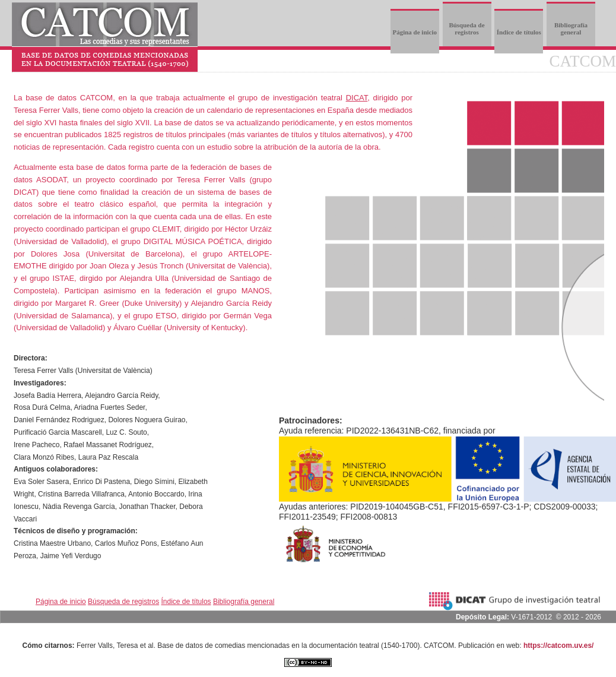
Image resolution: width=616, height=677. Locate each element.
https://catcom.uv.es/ (558, 646)
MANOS (256, 291)
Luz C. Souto (126, 432)
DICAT (357, 98)
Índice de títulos (519, 32)
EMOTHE (30, 266)
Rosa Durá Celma (42, 407)
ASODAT (51, 180)
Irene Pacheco (36, 445)
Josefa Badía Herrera (47, 396)
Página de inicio (415, 32)
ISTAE (64, 278)
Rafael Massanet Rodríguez (108, 445)
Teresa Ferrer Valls (46, 110)
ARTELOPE (249, 254)
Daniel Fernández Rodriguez (59, 420)
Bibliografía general (571, 29)
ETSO (166, 316)
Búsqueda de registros (466, 29)
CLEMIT (166, 229)
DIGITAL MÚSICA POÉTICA (193, 241)
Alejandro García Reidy (121, 396)
